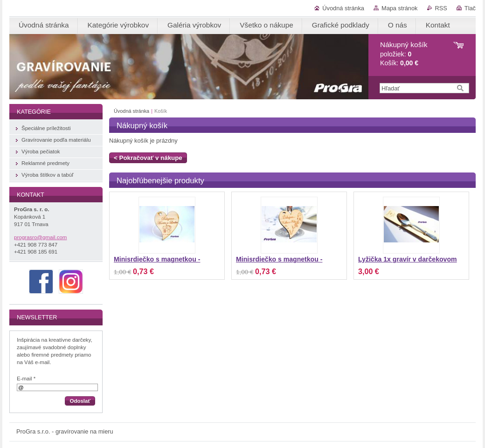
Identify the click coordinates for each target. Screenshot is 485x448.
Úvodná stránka (343, 8)
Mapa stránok (400, 8)
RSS (441, 8)
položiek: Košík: (404, 54)
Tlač (470, 8)
